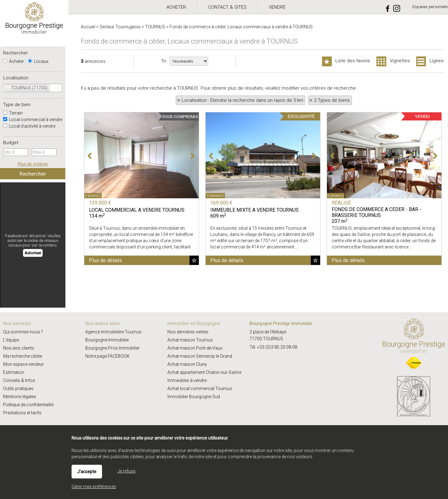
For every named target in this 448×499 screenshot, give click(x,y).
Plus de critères (33, 164)
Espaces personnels (430, 7)
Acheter (14, 61)
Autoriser (33, 253)
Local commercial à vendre (33, 120)
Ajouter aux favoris (194, 260)
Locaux (38, 61)
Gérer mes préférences (94, 487)
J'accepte (87, 472)
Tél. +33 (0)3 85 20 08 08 (273, 347)
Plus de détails (105, 260)
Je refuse (126, 471)
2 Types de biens (332, 100)
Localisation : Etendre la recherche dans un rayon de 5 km (243, 100)
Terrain (13, 113)
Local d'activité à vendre (29, 126)
